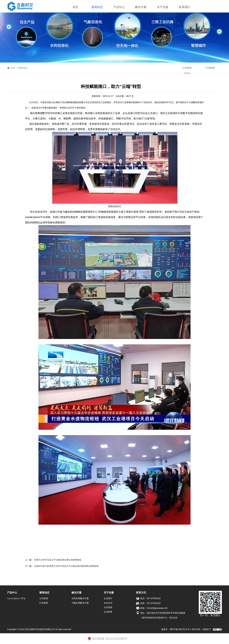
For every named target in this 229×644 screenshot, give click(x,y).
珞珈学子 (207, 629)
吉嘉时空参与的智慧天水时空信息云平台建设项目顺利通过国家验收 (66, 566)
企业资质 (108, 607)
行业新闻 (210, 68)
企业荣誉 (108, 612)
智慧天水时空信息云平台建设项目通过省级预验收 (58, 560)
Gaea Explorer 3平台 (16, 598)
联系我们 (184, 7)
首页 (75, 7)
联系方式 (141, 593)
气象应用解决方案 (80, 603)
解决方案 (141, 7)
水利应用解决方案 (80, 598)
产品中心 (119, 7)
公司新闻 (187, 68)
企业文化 (108, 603)
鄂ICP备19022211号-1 (181, 629)
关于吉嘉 (163, 7)
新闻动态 (97, 7)
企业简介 (108, 598)
